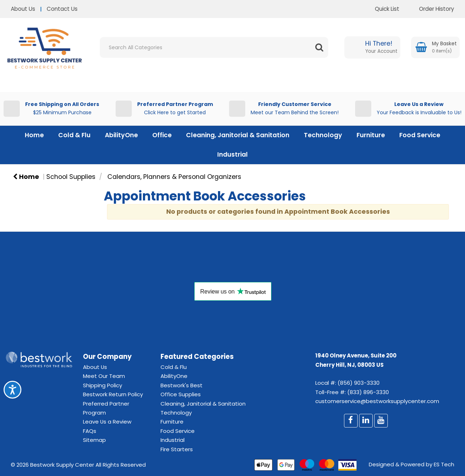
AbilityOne (121, 135)
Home (34, 135)
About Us (23, 9)
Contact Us (62, 9)
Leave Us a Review (107, 422)
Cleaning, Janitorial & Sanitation (238, 135)
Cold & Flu (74, 135)
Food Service (420, 135)
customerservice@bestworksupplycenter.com (377, 401)
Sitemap (94, 440)
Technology (323, 135)
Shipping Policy (103, 385)
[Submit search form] (319, 47)
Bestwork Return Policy (113, 394)
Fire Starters (177, 449)
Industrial (232, 154)
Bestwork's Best (182, 385)
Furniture (371, 135)
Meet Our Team (104, 376)
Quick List (382, 9)
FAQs (90, 431)
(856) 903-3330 (359, 383)
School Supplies (71, 177)
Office (162, 135)
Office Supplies (181, 394)
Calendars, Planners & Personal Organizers (174, 177)
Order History (431, 9)
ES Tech (444, 464)
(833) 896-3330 (368, 392)
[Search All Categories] (214, 47)
